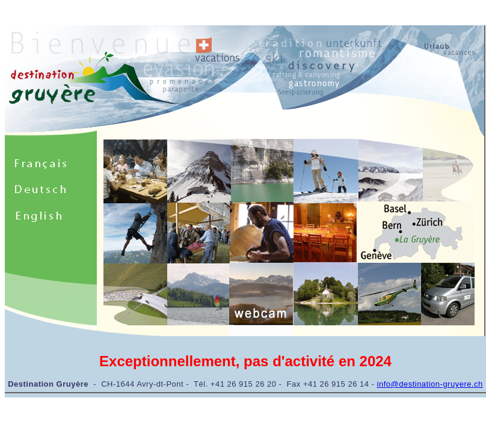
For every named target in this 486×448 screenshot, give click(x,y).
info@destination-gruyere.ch (430, 384)
